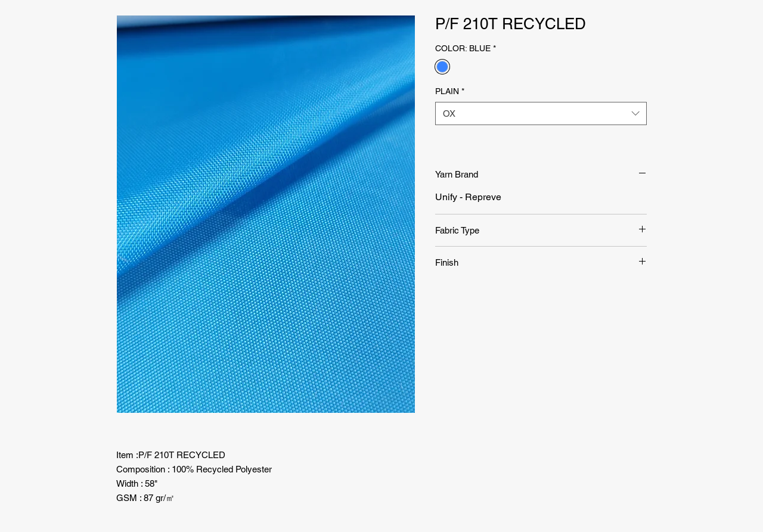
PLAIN (450, 91)
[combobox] (541, 113)
